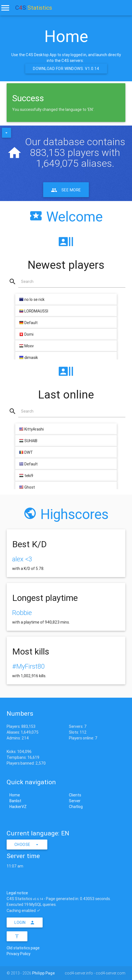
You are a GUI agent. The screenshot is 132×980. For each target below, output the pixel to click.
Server (75, 801)
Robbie (22, 613)
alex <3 (22, 559)
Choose (27, 845)
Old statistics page (23, 948)
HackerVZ (18, 807)
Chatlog (76, 807)
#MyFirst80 (28, 666)
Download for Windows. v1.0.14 (66, 69)
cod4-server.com (111, 973)
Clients (75, 795)
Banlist (15, 801)
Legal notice (17, 893)
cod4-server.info (79, 973)
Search (27, 282)
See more (66, 190)
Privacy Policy (19, 954)
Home (15, 795)
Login (25, 922)
